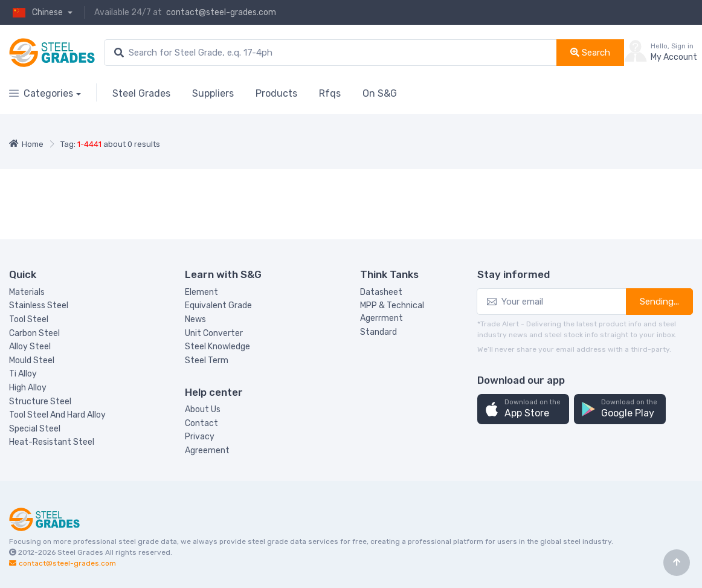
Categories (41, 93)
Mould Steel (32, 360)
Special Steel (35, 429)
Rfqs (330, 93)
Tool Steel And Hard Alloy (57, 415)
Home (26, 144)
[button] (523, 409)
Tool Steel (29, 319)
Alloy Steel (30, 347)
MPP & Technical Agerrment (392, 312)
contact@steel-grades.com (221, 12)
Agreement (207, 451)
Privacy (200, 437)
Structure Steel (40, 402)
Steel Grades (141, 93)
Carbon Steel (34, 333)
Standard (378, 332)
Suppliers (213, 93)
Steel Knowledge (217, 347)
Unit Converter (214, 333)
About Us (203, 409)
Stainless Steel (39, 305)
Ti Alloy (23, 374)
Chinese (37, 12)
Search (590, 53)
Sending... (659, 302)
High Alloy (28, 388)
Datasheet (381, 292)
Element (201, 292)
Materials (27, 292)
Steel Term (207, 360)
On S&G (380, 93)
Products (276, 93)
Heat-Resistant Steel (52, 442)
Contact (201, 423)
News (195, 319)
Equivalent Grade (218, 305)
